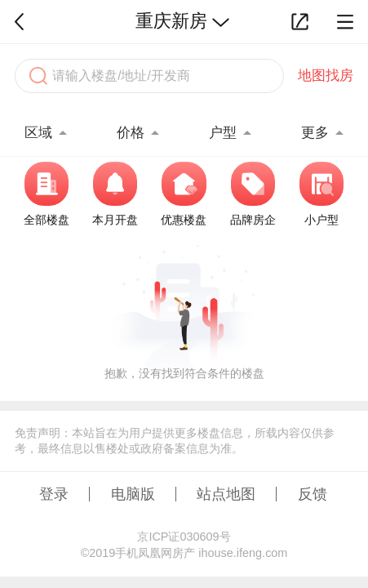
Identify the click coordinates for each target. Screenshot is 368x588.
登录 (54, 494)
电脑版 (133, 494)
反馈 (313, 494)
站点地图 (226, 494)
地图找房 (326, 76)
